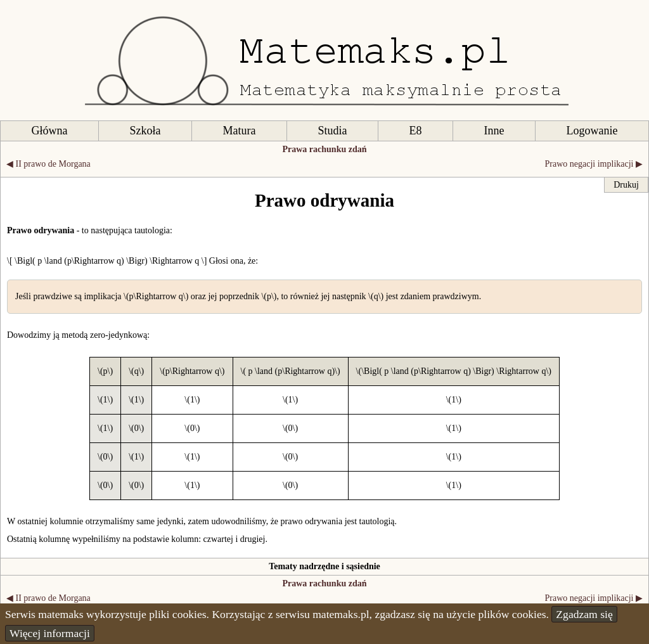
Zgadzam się (584, 614)
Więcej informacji (50, 633)
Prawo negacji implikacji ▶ (594, 164)
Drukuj (626, 185)
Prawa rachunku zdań (324, 149)
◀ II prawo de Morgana (48, 164)
